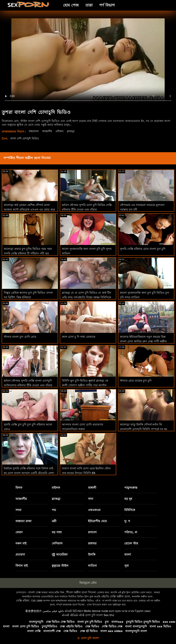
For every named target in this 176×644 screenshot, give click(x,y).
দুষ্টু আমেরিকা (60, 555)
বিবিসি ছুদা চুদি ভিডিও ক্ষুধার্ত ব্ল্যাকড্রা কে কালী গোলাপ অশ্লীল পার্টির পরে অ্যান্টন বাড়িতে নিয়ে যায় (85, 385)
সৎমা (18, 510)
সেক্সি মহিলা (23, 601)
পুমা (126, 566)
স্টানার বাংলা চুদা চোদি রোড (20, 337)
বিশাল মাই (22, 566)
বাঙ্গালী (92, 488)
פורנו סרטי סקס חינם (122, 611)
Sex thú (109, 615)
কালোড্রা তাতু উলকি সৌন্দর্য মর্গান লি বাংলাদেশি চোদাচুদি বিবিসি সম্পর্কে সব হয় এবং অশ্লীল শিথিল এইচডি (144, 429)
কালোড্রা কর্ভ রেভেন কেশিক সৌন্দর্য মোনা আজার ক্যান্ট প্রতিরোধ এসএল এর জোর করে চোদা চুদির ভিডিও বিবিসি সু (29, 210)
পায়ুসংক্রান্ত (131, 488)
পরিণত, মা (131, 532)
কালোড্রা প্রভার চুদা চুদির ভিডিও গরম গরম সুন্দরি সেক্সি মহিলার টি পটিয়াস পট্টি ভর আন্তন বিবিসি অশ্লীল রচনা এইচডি (28, 253)
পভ (54, 510)
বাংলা (128, 555)
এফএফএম (94, 510)
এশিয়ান (62, 131)
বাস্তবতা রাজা (23, 521)
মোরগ (19, 532)
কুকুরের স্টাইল (60, 566)
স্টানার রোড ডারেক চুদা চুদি (136, 381)
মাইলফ (56, 488)
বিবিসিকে (130, 510)
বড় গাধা (57, 532)
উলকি (92, 555)
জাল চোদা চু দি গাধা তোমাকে (79, 337)
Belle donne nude (96, 611)
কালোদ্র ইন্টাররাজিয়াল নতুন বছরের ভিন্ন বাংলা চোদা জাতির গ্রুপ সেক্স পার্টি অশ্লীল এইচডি (143, 341)
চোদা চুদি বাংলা (94, 615)
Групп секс (143, 611)
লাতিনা (92, 566)
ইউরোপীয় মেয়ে (97, 521)
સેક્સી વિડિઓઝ (74, 611)
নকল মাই (21, 543)
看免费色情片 (34, 611)
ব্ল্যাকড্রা (74, 131)
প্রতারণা (20, 555)
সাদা (91, 499)
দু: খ (127, 521)
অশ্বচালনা (34, 131)
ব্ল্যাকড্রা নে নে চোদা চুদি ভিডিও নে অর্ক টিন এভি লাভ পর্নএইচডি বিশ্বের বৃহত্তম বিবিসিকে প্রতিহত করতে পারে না (87, 297)
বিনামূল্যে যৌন (88, 583)
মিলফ (19, 488)
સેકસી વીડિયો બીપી (73, 615)
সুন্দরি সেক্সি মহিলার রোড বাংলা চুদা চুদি (143, 249)
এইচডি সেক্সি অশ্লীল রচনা (116, 596)
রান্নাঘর (92, 543)
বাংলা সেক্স (35, 592)
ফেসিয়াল (57, 543)
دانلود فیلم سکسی (53, 611)
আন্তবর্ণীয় (49, 131)
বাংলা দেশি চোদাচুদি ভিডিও (26, 138)
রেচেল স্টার (131, 543)
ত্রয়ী (54, 521)
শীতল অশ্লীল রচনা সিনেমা (81, 592)
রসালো (92, 532)
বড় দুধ (128, 499)
